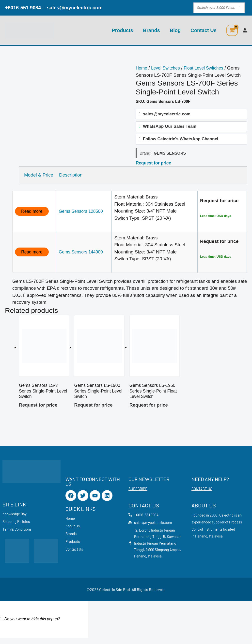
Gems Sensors (170, 156)
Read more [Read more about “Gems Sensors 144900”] (33, 255)
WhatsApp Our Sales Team (170, 128)
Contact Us (204, 30)
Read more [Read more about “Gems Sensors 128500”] (33, 214)
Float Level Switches (208, 68)
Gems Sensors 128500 (83, 214)
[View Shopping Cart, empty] (232, 30)
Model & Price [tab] (39, 178)
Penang (201, 541)
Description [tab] (74, 178)
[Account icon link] (245, 30)
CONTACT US (202, 493)
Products (122, 30)
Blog (175, 30)
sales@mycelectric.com (75, 8)
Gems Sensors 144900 (83, 255)
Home (142, 68)
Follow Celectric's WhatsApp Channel (181, 141)
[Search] (239, 8)
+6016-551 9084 (23, 8)
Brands (151, 30)
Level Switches (168, 68)
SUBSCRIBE (138, 493)
